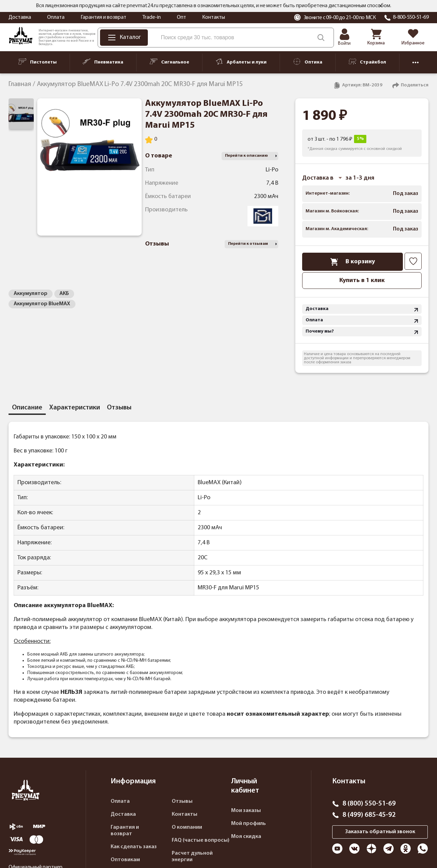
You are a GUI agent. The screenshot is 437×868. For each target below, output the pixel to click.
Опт (181, 17)
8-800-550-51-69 (411, 17)
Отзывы (182, 801)
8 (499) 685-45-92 (369, 815)
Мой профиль (249, 824)
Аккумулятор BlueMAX (42, 304)
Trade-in (152, 17)
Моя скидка (246, 837)
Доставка (20, 17)
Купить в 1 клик (362, 281)
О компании (187, 827)
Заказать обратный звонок (380, 832)
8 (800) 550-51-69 (369, 804)
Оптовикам (125, 860)
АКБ (64, 294)
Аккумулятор (31, 294)
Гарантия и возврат (103, 17)
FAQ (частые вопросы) (201, 840)
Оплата (56, 17)
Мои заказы (246, 811)
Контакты (214, 17)
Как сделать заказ (134, 847)
